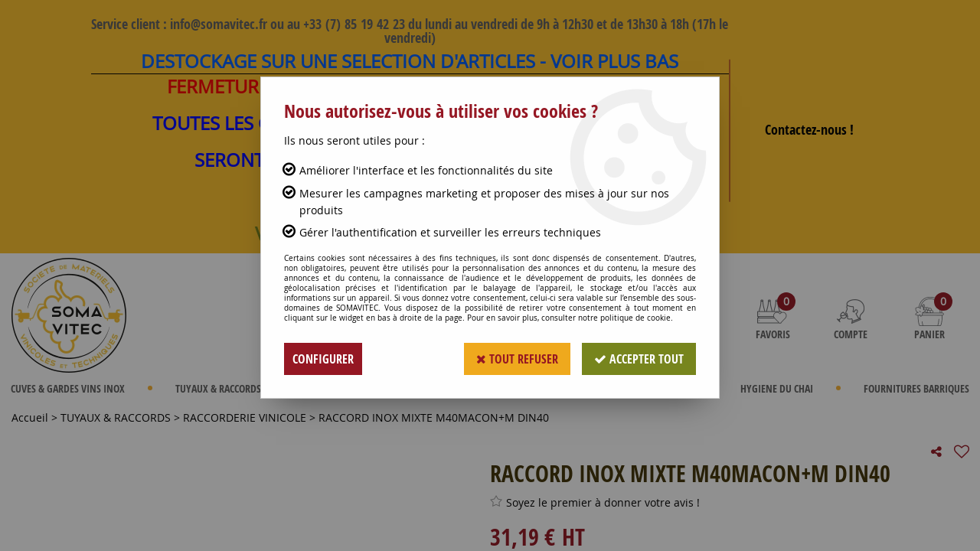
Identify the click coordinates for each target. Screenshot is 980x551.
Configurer (323, 359)
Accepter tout (639, 359)
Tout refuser (517, 359)
